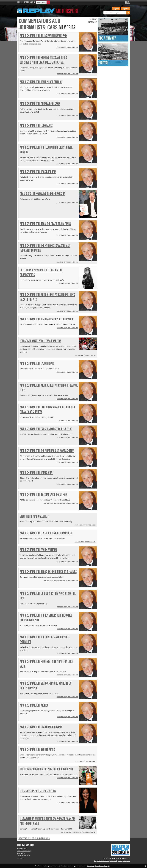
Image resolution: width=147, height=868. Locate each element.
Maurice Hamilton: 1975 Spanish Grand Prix (43, 36)
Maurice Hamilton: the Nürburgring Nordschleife (47, 451)
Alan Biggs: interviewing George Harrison (43, 194)
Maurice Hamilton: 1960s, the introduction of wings (48, 572)
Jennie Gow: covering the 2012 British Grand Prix (46, 769)
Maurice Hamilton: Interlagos (36, 126)
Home (128, 2)
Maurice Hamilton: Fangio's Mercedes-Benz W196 (46, 429)
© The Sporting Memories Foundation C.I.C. (117, 858)
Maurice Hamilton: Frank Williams (39, 550)
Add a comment (73, 47)
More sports (21, 853)
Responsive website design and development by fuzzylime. (112, 861)
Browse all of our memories (34, 838)
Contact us (21, 858)
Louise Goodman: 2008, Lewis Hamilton (41, 341)
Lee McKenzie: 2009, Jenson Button (38, 791)
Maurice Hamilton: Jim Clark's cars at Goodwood (47, 319)
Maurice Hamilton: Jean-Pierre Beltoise (41, 82)
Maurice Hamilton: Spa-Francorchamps (41, 727)
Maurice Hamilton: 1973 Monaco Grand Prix (43, 495)
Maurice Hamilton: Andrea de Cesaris (40, 104)
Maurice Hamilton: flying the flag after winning (46, 533)
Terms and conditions (24, 856)
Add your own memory (24, 851)
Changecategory (92, 21)
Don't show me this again (102, 866)
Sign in (116, 8)
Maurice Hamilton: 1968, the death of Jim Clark (45, 224)
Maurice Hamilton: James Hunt (37, 473)
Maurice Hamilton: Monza (34, 705)
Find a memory (22, 848)
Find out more (91, 866)
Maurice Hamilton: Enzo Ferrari (37, 364)
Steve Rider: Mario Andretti (35, 517)
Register (125, 8)
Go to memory (62, 47)
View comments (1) (60, 503)
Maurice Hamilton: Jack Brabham (38, 172)
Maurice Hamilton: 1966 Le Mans (37, 750)
